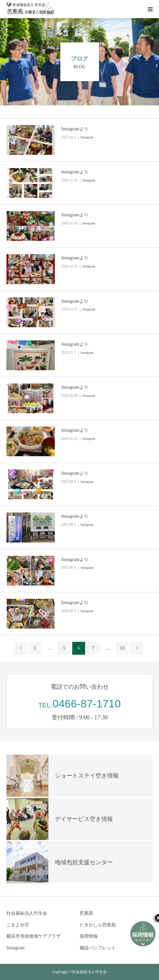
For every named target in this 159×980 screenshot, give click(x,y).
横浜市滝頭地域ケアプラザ (34, 936)
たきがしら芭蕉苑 (98, 925)
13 (122, 648)
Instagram (87, 137)
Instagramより (75, 129)
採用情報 (89, 936)
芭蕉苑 (86, 913)
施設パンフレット (98, 948)
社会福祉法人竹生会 (27, 913)
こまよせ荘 (18, 925)
